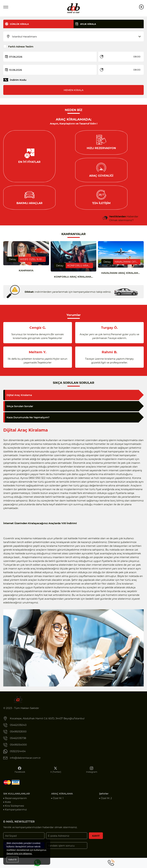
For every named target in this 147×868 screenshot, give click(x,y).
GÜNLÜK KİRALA (19, 24)
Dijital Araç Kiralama (19, 399)
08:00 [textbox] (137, 57)
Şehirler (104, 798)
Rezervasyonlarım (16, 802)
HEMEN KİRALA (74, 90)
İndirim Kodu (18, 80)
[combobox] (76, 37)
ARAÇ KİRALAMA (62, 798)
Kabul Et (13, 859)
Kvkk (8, 806)
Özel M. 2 (106, 802)
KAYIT (96, 840)
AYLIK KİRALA (88, 24)
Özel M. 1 (58, 802)
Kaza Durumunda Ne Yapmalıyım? (28, 421)
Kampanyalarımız (16, 814)
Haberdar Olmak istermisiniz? (124, 222)
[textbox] (76, 37)
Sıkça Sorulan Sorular (20, 410)
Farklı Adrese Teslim (21, 47)
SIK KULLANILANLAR (17, 798)
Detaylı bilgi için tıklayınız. (19, 853)
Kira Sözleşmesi (14, 810)
